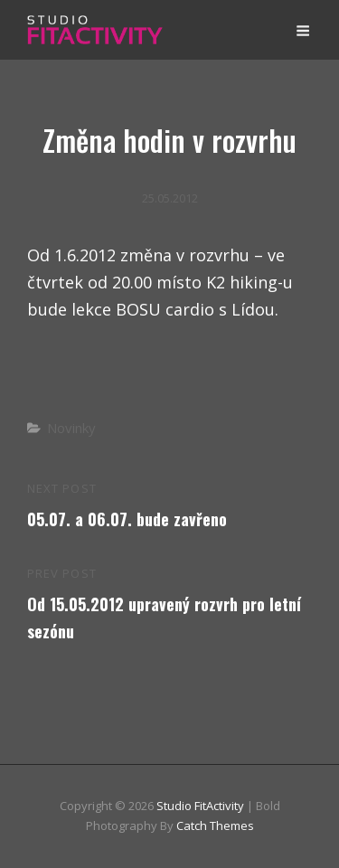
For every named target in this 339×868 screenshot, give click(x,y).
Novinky (71, 428)
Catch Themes (215, 826)
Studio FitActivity (200, 806)
